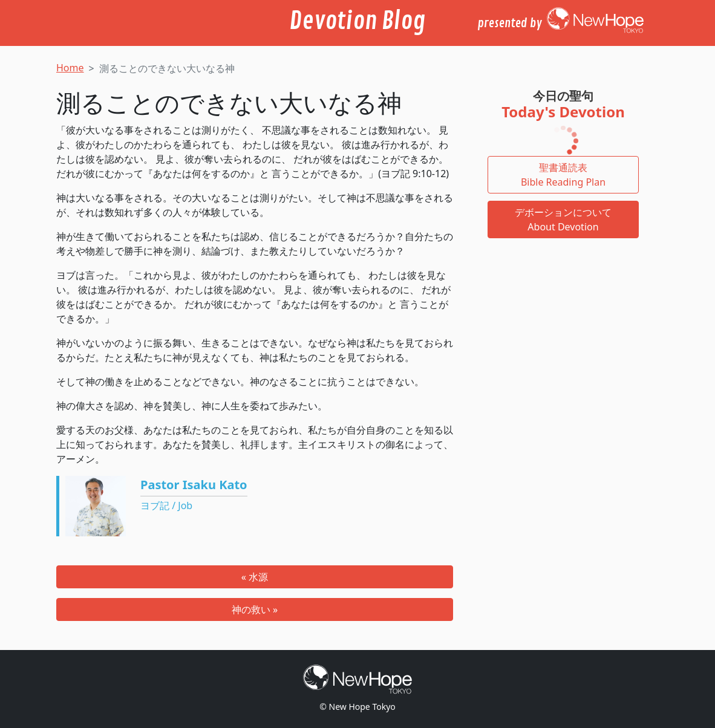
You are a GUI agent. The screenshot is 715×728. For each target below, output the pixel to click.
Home (70, 68)
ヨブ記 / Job (166, 505)
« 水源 (255, 577)
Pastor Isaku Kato (194, 485)
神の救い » (255, 609)
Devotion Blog (357, 21)
